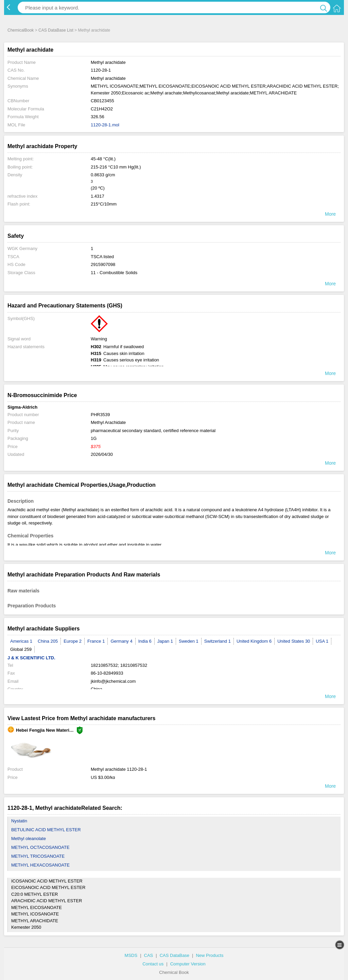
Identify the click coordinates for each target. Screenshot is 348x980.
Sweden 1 (189, 641)
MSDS (131, 955)
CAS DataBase (175, 955)
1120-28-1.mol (105, 125)
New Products (210, 955)
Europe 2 (73, 641)
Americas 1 (21, 641)
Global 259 (21, 649)
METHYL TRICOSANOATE (38, 856)
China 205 (48, 641)
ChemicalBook (21, 30)
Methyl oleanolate (29, 839)
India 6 (145, 641)
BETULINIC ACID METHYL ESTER (46, 830)
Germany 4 (121, 641)
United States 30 (294, 641)
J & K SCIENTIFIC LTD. (31, 658)
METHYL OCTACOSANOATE (40, 847)
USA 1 (322, 641)
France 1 (96, 641)
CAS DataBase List (56, 30)
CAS (149, 955)
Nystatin (19, 821)
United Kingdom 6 (254, 641)
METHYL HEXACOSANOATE (40, 865)
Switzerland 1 (217, 641)
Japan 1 (165, 641)
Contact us (153, 964)
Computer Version (188, 964)
